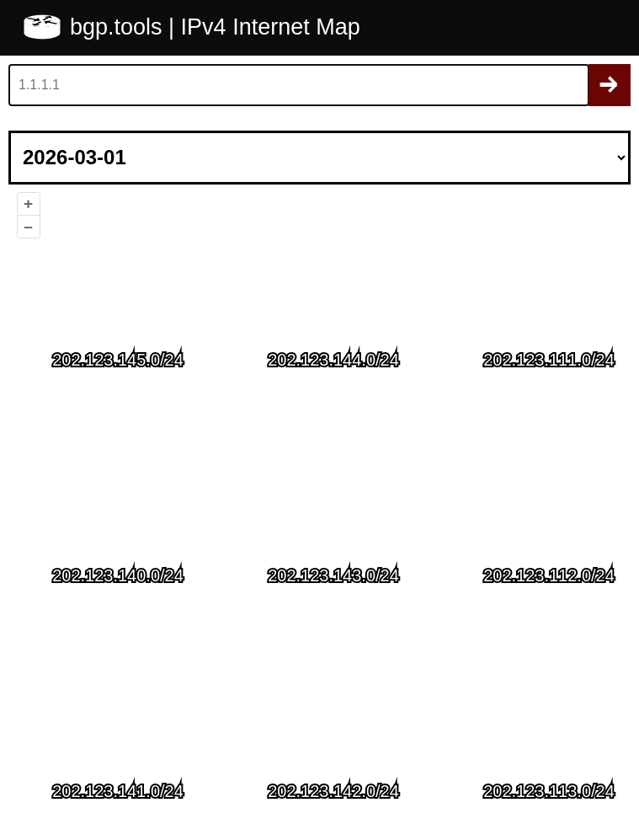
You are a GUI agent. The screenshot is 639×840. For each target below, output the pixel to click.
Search (610, 85)
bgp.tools (119, 27)
